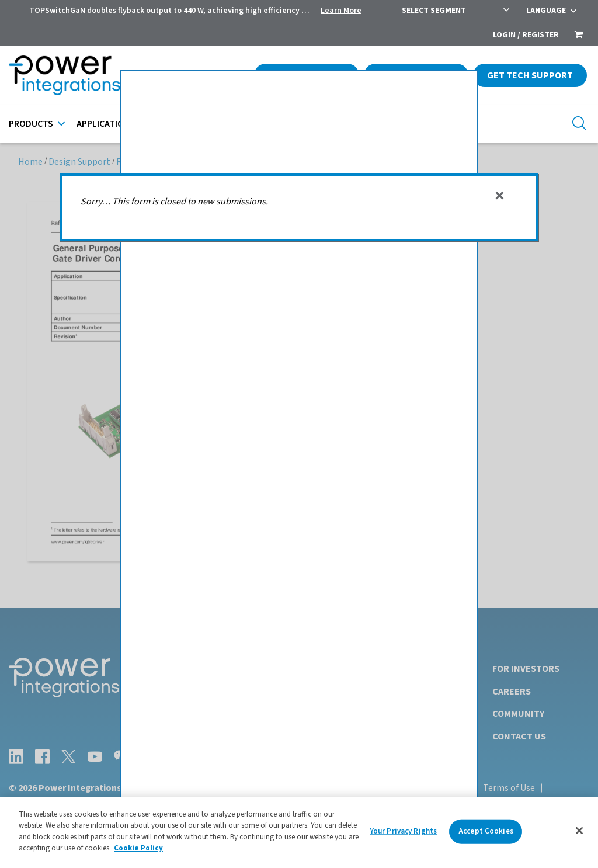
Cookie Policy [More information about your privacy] (138, 848)
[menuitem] (579, 36)
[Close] (579, 831)
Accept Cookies (486, 831)
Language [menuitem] (546, 11)
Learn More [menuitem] (341, 11)
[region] (299, 833)
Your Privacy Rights (404, 831)
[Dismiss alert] (500, 196)
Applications (106, 124)
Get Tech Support (530, 75)
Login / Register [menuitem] (526, 35)
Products (31, 124)
